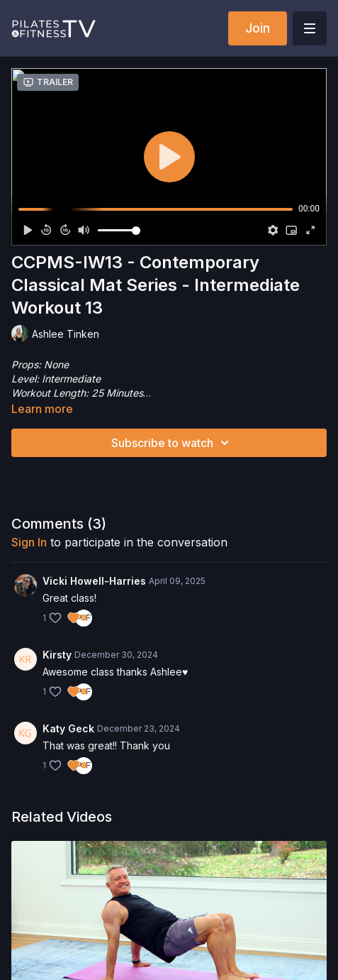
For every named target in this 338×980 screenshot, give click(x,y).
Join (258, 28)
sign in (29, 542)
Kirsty (57, 655)
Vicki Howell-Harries (94, 581)
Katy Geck (68, 728)
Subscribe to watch (172, 443)
